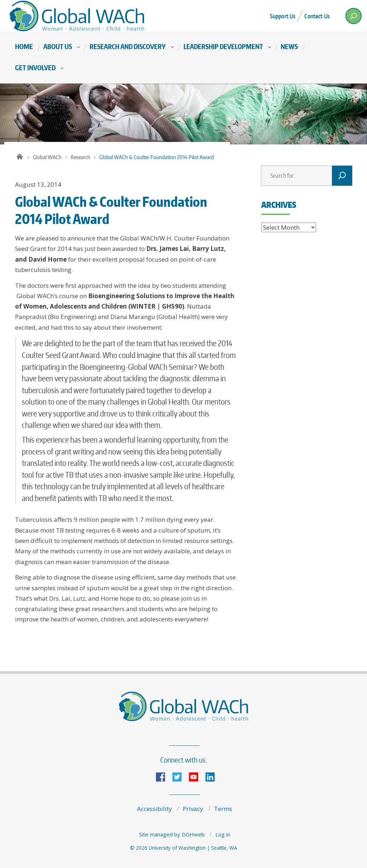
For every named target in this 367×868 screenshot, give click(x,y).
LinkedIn (213, 776)
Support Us (283, 16)
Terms (223, 809)
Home (24, 46)
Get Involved (35, 68)
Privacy (193, 809)
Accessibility (154, 809)
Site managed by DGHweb (172, 834)
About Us (58, 46)
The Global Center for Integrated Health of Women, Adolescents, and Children (80, 16)
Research (80, 157)
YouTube (196, 776)
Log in (223, 834)
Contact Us (317, 16)
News (289, 46)
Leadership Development (223, 46)
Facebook (163, 776)
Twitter (180, 776)
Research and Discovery (128, 46)
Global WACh (47, 157)
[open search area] (354, 16)
